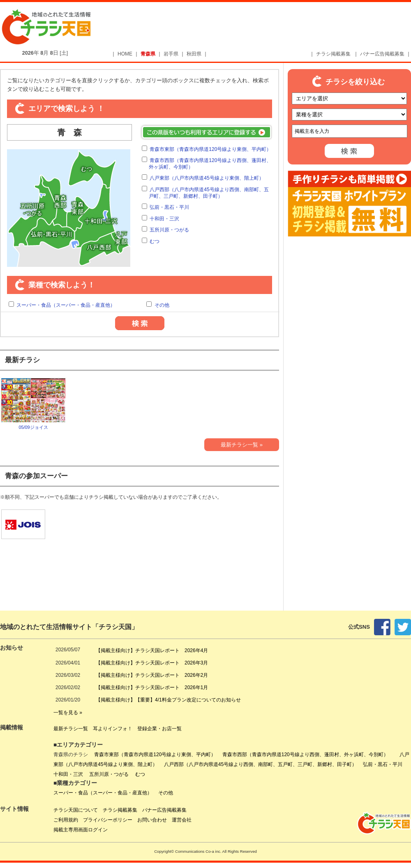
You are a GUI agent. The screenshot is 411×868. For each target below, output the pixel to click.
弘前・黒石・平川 (169, 207)
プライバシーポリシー (108, 820)
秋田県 (194, 54)
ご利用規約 (66, 820)
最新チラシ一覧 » (242, 445)
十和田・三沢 (164, 219)
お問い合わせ (152, 820)
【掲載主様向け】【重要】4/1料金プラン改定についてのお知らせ (168, 700)
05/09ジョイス (33, 403)
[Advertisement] (214, 67)
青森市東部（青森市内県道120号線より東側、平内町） (210, 149)
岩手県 (171, 54)
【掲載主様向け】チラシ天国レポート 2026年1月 (152, 687)
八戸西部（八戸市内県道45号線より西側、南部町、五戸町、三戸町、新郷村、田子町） (209, 193)
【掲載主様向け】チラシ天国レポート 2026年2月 (152, 675)
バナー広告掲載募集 (382, 54)
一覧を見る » (68, 713)
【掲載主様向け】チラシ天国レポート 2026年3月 (152, 663)
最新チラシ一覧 (71, 729)
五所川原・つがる (169, 230)
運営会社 (182, 820)
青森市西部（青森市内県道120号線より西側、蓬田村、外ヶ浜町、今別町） (308, 755)
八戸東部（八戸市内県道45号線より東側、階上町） (207, 178)
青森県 (148, 54)
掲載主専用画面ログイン (81, 830)
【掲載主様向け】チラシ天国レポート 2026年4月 (152, 650)
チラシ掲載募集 (333, 54)
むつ (155, 241)
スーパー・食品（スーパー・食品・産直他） (66, 305)
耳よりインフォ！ (113, 729)
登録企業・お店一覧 (159, 729)
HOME (125, 54)
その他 (162, 305)
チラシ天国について (76, 810)
